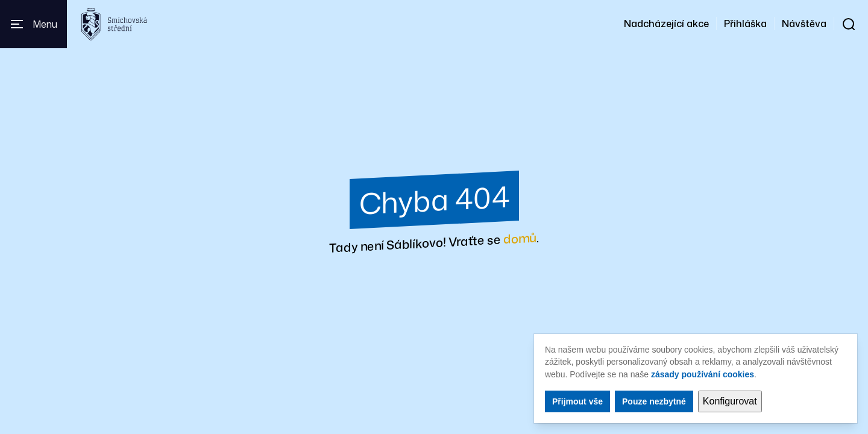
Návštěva (804, 24)
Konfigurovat (730, 401)
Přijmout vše (577, 401)
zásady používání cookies (703, 374)
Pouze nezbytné (654, 401)
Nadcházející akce (666, 24)
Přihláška (745, 24)
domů (520, 238)
